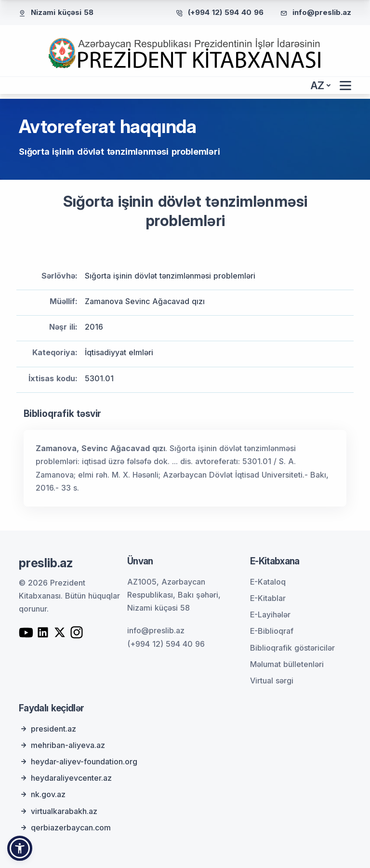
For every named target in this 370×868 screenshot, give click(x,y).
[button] (20, 848)
